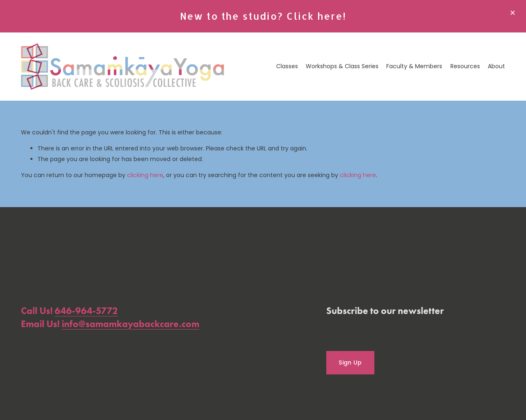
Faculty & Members (414, 66)
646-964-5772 (86, 311)
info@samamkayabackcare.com (130, 324)
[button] (513, 13)
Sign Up (350, 362)
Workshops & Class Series (342, 66)
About (496, 66)
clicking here (145, 175)
